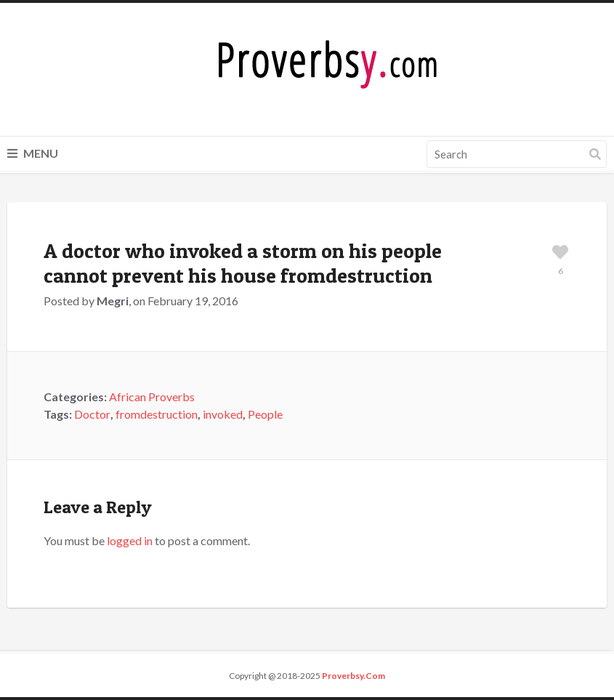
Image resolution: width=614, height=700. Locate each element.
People (265, 414)
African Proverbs (152, 397)
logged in (130, 540)
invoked (223, 414)
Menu (33, 153)
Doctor (92, 414)
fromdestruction (157, 414)
